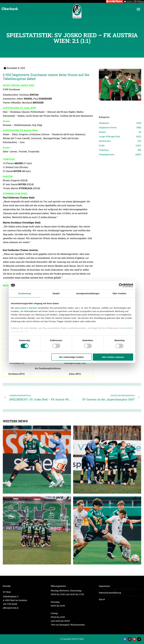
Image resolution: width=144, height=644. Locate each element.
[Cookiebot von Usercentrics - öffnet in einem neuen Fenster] (121, 285)
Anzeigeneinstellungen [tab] (88, 293)
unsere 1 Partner (28, 308)
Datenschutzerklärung (110, 593)
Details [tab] (56, 293)
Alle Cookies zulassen (113, 357)
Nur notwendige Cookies (72, 357)
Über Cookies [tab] (120, 293)
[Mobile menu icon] (138, 9)
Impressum (104, 586)
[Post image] (120, 105)
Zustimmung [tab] (25, 293)
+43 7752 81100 (10, 604)
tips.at (102, 599)
